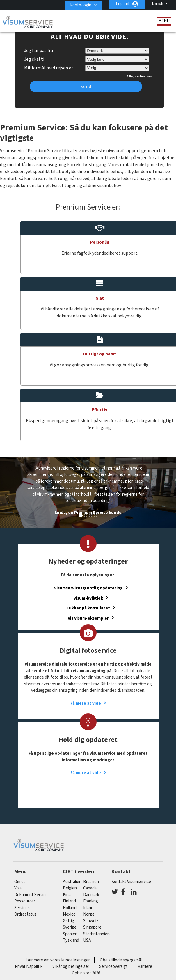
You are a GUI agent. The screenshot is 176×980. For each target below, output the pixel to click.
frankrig (91, 901)
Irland (88, 908)
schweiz (91, 921)
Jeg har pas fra (39, 51)
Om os (20, 882)
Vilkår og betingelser (71, 966)
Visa (18, 888)
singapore (92, 927)
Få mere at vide (86, 703)
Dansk (158, 4)
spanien (70, 934)
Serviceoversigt (113, 966)
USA (87, 940)
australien (72, 882)
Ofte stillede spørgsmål (121, 960)
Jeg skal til (35, 59)
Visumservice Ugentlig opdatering (88, 588)
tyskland (71, 940)
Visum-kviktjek (88, 598)
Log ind (122, 4)
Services (22, 908)
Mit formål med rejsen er (49, 67)
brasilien (91, 882)
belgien (70, 888)
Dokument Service (31, 895)
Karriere (145, 966)
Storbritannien (96, 934)
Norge (89, 914)
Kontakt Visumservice (131, 882)
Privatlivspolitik (29, 966)
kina (67, 895)
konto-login (79, 4)
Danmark (91, 895)
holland (70, 908)
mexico (69, 914)
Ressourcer (25, 901)
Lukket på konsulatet (88, 608)
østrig (69, 921)
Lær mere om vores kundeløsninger (58, 960)
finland (69, 901)
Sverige (70, 927)
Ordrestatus (25, 914)
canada (90, 888)
